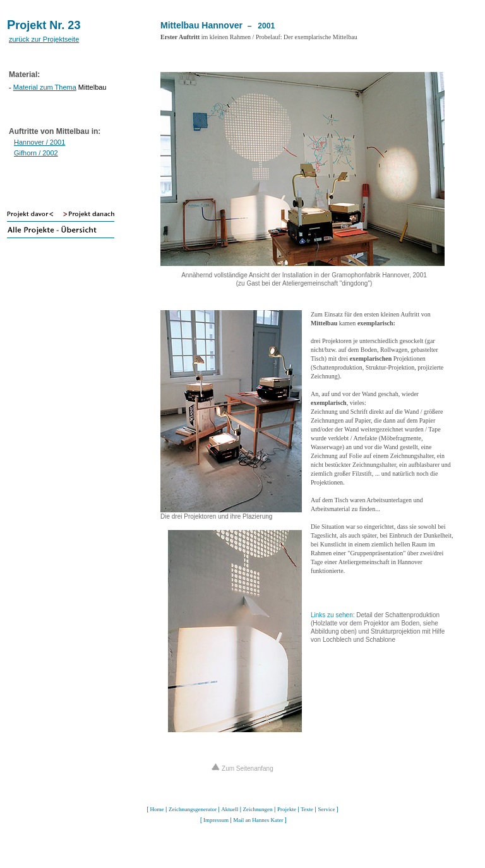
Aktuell (230, 809)
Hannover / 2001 (39, 142)
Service (326, 809)
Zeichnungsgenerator (193, 809)
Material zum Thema (45, 87)
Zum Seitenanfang (242, 769)
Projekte (287, 809)
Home (157, 809)
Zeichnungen (258, 809)
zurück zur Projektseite (44, 39)
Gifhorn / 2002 (36, 153)
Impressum (216, 820)
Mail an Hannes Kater (258, 820)
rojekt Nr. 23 (48, 25)
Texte (307, 809)
